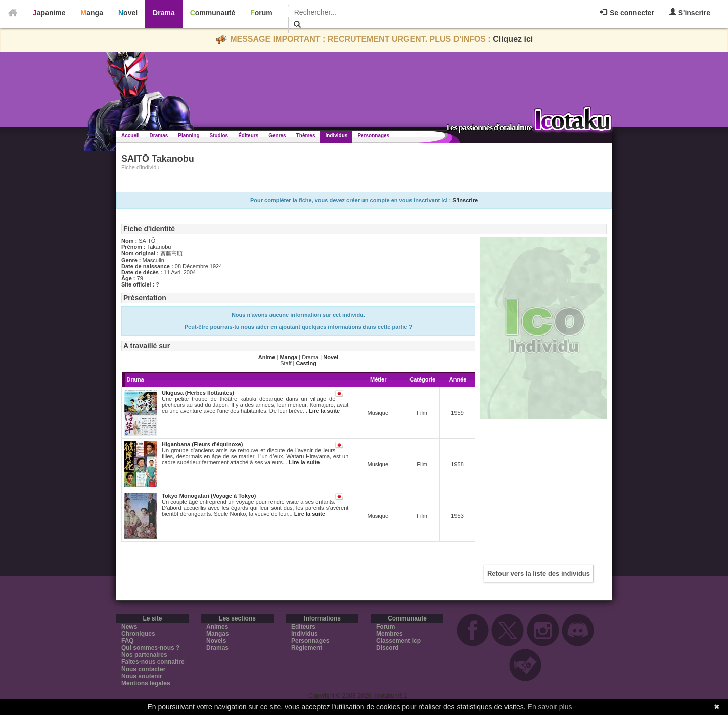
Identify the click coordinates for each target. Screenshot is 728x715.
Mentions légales (146, 683)
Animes (217, 627)
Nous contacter (143, 669)
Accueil (130, 136)
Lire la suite (324, 411)
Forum (261, 13)
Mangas (218, 634)
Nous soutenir (142, 676)
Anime (267, 357)
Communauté (213, 13)
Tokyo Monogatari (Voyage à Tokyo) (209, 496)
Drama (164, 13)
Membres (390, 634)
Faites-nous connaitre (153, 662)
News (129, 627)
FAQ (128, 641)
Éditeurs (248, 136)
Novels (216, 641)
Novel (128, 13)
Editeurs (303, 627)
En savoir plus (550, 707)
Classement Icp (398, 641)
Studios (219, 136)
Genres (277, 136)
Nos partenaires (144, 655)
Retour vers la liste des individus (539, 573)
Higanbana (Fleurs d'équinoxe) (202, 444)
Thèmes (306, 136)
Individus (336, 136)
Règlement (307, 648)
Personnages (373, 136)
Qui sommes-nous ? (150, 648)
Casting (306, 363)
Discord (388, 648)
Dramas (159, 136)
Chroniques (138, 634)
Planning (189, 136)
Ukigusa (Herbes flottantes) (198, 393)
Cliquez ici (513, 39)
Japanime (49, 13)
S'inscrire (690, 12)
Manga (92, 13)
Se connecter (627, 13)
